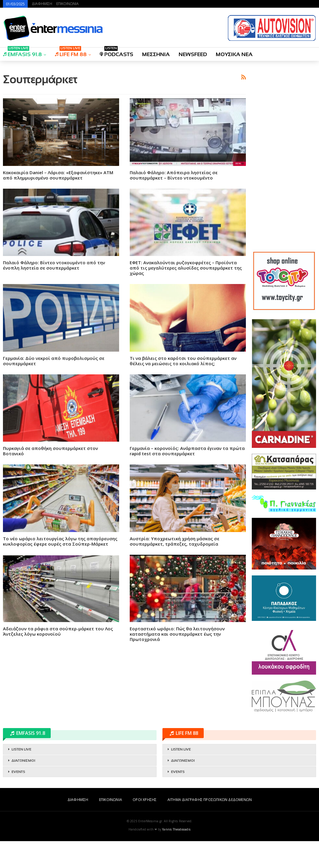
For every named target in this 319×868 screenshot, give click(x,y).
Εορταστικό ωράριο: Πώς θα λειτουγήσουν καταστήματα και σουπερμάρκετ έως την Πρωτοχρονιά (177, 717)
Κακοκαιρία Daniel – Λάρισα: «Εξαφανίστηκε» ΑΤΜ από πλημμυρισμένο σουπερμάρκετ (58, 258)
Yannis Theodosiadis (176, 856)
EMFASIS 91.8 (22, 52)
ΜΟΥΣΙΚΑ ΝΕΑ (234, 54)
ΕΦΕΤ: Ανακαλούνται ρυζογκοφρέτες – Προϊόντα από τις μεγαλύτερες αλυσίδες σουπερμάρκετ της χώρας (186, 350)
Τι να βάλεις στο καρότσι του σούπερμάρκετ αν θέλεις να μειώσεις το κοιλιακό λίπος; (183, 443)
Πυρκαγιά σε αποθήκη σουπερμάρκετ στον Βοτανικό (50, 533)
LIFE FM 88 (71, 52)
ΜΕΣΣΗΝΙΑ (156, 54)
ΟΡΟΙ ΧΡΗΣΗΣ (145, 827)
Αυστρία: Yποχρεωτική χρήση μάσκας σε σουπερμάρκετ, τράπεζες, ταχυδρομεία (175, 624)
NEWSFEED (193, 54)
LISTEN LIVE (21, 776)
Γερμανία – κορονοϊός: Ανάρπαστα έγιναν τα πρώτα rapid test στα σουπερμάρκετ (187, 533)
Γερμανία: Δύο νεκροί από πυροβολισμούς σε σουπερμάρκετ (54, 443)
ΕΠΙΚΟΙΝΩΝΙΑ (68, 4)
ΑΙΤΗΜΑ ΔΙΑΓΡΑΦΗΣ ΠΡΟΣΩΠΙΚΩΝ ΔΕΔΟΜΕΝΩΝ (210, 827)
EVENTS (18, 799)
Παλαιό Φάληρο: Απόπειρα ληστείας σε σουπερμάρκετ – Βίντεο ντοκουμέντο (174, 258)
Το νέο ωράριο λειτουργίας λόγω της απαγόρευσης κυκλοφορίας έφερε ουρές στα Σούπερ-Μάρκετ (60, 624)
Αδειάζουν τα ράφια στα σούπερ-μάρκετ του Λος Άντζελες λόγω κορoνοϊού (58, 714)
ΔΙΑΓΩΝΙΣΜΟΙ (23, 787)
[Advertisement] (124, 107)
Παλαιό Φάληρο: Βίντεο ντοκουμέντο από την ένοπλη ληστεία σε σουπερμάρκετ (54, 348)
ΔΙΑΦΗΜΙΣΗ (42, 4)
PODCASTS (116, 52)
